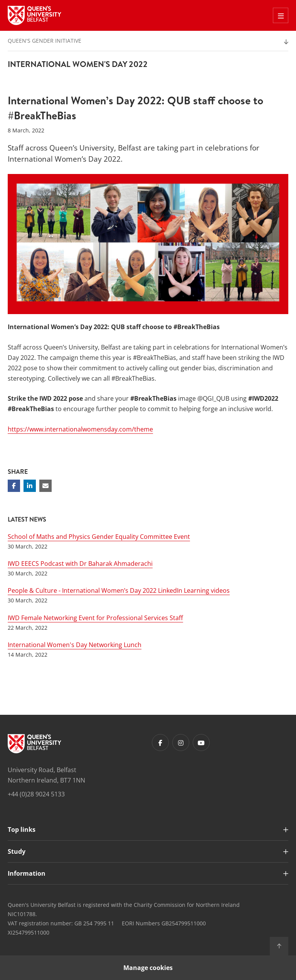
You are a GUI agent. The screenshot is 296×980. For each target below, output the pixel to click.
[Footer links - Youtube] (201, 743)
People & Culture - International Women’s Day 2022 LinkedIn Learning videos (119, 590)
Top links (22, 829)
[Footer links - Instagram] (181, 743)
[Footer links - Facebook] (160, 743)
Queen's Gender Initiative (45, 41)
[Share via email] (45, 486)
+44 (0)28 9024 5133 (36, 794)
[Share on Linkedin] (30, 486)
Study (17, 851)
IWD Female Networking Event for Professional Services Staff (95, 618)
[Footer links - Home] (34, 744)
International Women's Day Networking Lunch (75, 645)
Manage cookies (148, 968)
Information (27, 873)
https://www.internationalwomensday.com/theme (80, 429)
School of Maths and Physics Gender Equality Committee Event (99, 537)
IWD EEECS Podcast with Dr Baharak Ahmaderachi (80, 564)
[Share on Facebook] (14, 486)
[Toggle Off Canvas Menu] (281, 15)
